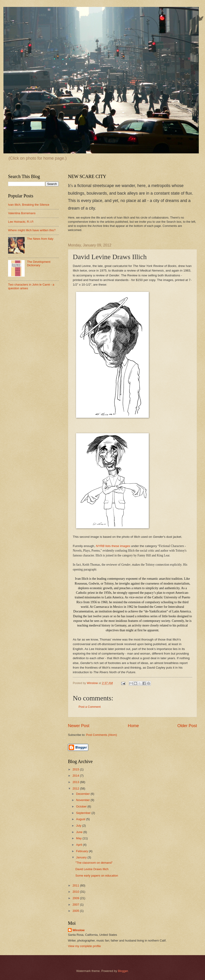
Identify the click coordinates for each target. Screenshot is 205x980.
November (83, 800)
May (79, 838)
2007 (76, 905)
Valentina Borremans (22, 213)
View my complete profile (84, 946)
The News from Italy (40, 239)
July (79, 826)
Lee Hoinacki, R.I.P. (21, 222)
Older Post (187, 726)
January (82, 857)
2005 (76, 911)
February (82, 851)
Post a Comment (90, 707)
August (81, 819)
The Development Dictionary (39, 263)
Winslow (79, 930)
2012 (76, 788)
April (79, 845)
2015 (76, 769)
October (82, 806)
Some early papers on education (97, 876)
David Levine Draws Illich (92, 869)
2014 (76, 776)
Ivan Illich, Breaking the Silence (29, 205)
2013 (76, 782)
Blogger (123, 971)
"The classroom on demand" (94, 863)
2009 (76, 898)
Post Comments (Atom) (102, 735)
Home (133, 726)
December (83, 794)
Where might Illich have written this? (32, 230)
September (84, 813)
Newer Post (79, 726)
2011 (76, 885)
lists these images (113, 546)
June (80, 832)
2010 (76, 892)
